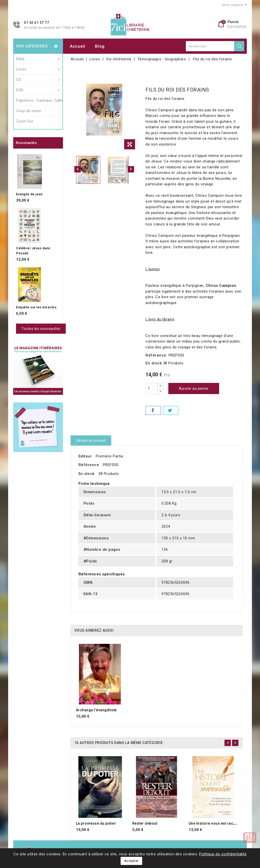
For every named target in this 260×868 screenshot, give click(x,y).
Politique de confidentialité (223, 854)
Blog (100, 46)
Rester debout (145, 823)
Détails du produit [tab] (91, 440)
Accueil (78, 46)
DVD (38, 90)
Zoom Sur (25, 121)
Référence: (156, 355)
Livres (38, 69)
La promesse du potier (96, 823)
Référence (89, 465)
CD (38, 80)
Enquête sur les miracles (36, 307)
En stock (154, 363)
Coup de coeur (29, 111)
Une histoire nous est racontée (216, 823)
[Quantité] (152, 388)
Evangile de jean (29, 194)
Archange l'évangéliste (96, 710)
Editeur (85, 456)
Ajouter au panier (194, 388)
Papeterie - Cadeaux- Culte (38, 100)
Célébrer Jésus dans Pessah (33, 251)
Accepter (131, 861)
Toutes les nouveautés (41, 329)
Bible (38, 59)
